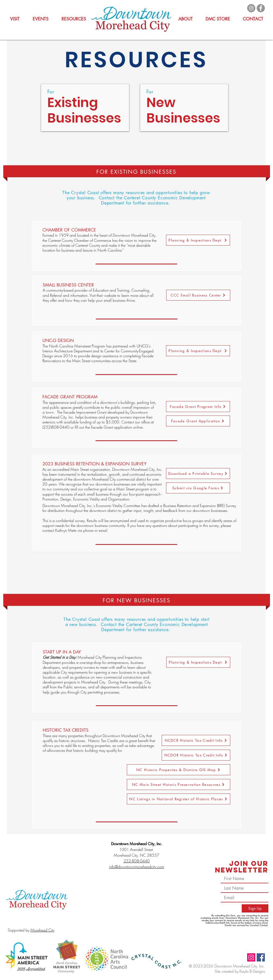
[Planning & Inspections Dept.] (198, 240)
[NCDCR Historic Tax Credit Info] (196, 740)
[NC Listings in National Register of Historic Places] (179, 799)
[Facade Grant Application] (198, 421)
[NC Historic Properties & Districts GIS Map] (179, 770)
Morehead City (42, 930)
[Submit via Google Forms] (198, 488)
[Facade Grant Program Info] (198, 407)
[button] (74, 19)
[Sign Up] (255, 908)
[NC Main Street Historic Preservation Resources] (179, 784)
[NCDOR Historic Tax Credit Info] (196, 755)
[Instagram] (251, 8)
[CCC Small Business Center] (198, 295)
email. (104, 530)
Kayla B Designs (252, 971)
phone (88, 530)
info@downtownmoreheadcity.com (137, 867)
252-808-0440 (137, 861)
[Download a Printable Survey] (198, 474)
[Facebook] (261, 8)
